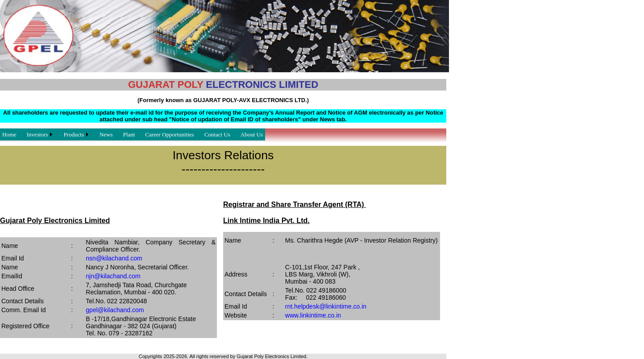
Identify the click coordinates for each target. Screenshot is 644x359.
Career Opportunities (169, 134)
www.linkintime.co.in (313, 315)
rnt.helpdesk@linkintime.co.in (326, 306)
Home (9, 134)
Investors (37, 134)
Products (74, 134)
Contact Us (217, 134)
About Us (252, 134)
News (106, 134)
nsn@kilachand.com (114, 258)
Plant (129, 134)
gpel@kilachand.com (115, 310)
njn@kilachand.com (113, 276)
